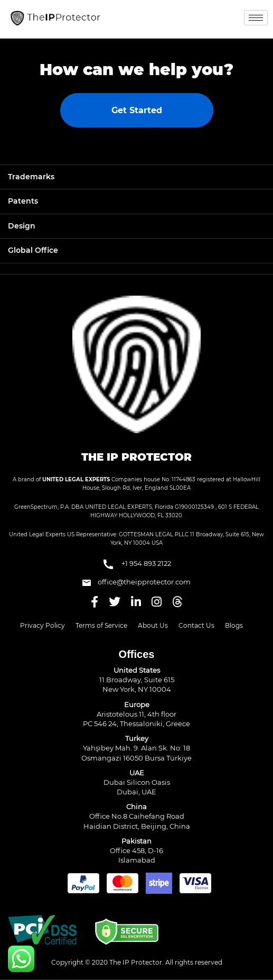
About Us (153, 625)
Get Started (137, 110)
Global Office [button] (33, 250)
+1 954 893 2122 (136, 564)
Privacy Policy (43, 625)
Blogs (234, 625)
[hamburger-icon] (256, 18)
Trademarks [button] (31, 177)
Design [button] (22, 226)
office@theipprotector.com (136, 582)
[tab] (136, 177)
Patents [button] (23, 201)
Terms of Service (101, 625)
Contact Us (196, 625)
